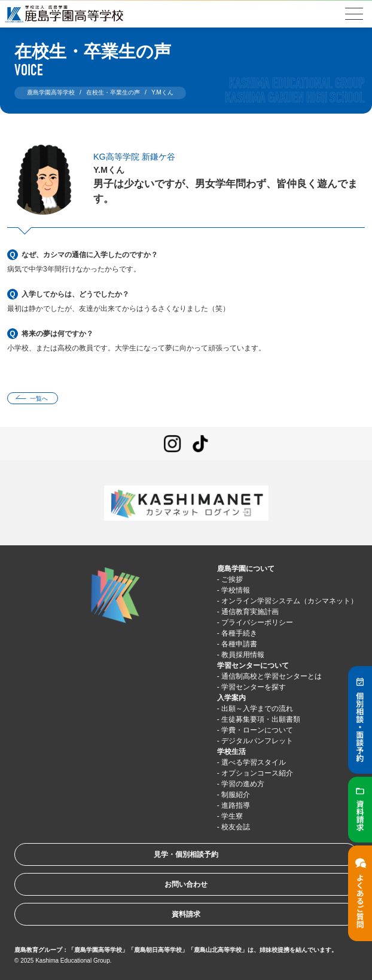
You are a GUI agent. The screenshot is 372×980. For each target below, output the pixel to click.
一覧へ (39, 399)
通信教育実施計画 (250, 612)
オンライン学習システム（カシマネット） (289, 601)
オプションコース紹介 (257, 773)
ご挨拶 (232, 579)
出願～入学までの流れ (257, 709)
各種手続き (239, 633)
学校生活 (231, 752)
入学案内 (231, 698)
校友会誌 (236, 827)
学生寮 (232, 816)
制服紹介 (236, 795)
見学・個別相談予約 (186, 854)
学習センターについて (253, 665)
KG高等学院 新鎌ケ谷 (134, 157)
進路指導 (236, 805)
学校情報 (236, 590)
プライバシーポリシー (257, 622)
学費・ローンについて (257, 730)
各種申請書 (239, 644)
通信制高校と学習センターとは (272, 676)
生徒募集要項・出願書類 (261, 719)
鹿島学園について (246, 569)
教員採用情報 (243, 655)
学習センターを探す (254, 687)
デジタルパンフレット (257, 741)
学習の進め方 (243, 784)
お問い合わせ (186, 884)
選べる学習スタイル (254, 762)
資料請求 (186, 914)
